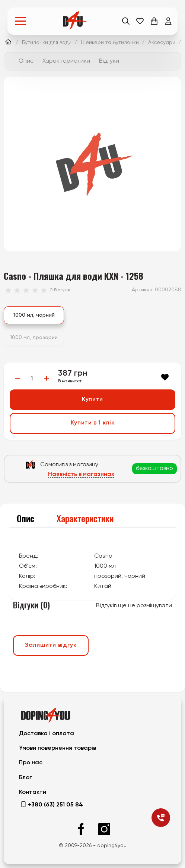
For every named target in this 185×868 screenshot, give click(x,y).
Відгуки (109, 61)
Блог (25, 778)
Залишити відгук (51, 645)
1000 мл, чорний (34, 315)
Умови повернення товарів (58, 748)
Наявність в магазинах (81, 474)
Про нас (31, 763)
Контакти (33, 792)
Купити (92, 399)
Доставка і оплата (47, 734)
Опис (26, 61)
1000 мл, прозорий (34, 338)
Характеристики (66, 61)
